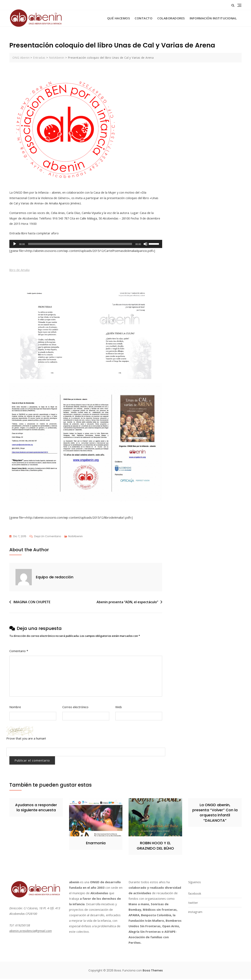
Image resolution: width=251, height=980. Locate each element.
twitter (193, 904)
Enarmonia (96, 844)
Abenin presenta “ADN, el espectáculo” (127, 603)
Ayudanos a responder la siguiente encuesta (36, 809)
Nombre (15, 708)
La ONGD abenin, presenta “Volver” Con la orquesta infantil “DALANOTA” (215, 814)
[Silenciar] (145, 245)
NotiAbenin (75, 537)
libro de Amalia (20, 270)
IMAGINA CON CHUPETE (32, 603)
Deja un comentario (48, 538)
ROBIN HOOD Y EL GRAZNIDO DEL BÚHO (155, 847)
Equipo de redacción (55, 578)
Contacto (144, 18)
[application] (86, 245)
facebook (195, 895)
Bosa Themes (153, 972)
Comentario (19, 652)
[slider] (80, 245)
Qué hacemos (119, 18)
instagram (195, 913)
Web (119, 708)
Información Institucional (213, 18)
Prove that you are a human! (26, 740)
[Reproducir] (15, 245)
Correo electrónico (75, 708)
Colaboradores (171, 18)
